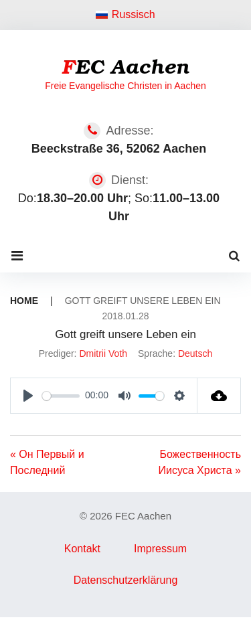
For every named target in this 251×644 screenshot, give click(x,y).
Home (24, 301)
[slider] (61, 396)
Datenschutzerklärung (126, 580)
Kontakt (82, 549)
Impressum (160, 549)
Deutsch (195, 353)
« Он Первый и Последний (47, 462)
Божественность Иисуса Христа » (200, 462)
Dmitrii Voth (103, 353)
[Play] (28, 396)
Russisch (125, 14)
